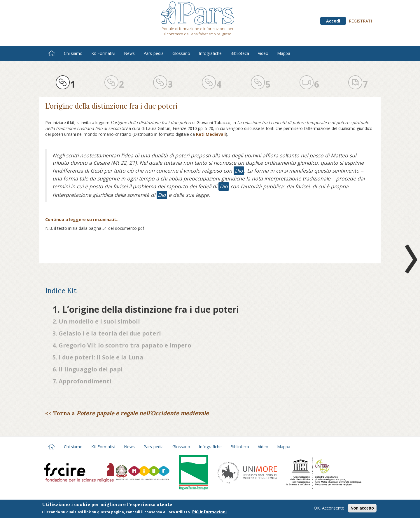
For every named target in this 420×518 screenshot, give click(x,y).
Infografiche (210, 53)
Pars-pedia (154, 53)
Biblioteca (240, 53)
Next (410, 259)
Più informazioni (209, 512)
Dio (239, 171)
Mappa (284, 53)
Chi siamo (73, 53)
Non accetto (362, 508)
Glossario (181, 53)
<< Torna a (127, 413)
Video (263, 53)
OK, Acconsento (329, 508)
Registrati (360, 21)
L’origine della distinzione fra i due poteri (111, 106)
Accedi (333, 21)
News (129, 53)
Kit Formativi (103, 53)
